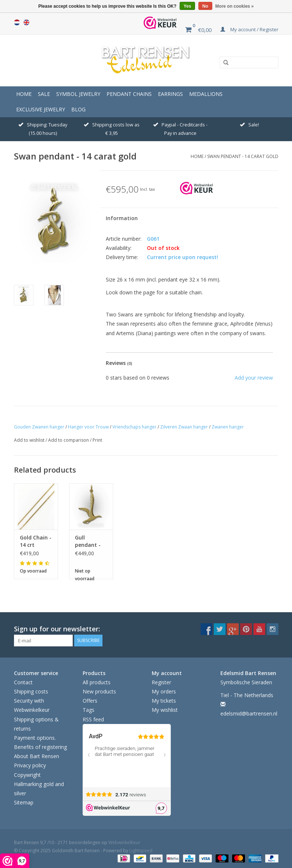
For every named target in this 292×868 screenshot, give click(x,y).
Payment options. (35, 738)
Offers (90, 701)
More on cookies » (235, 6)
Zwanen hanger (228, 427)
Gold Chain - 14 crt (36, 541)
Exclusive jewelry (41, 109)
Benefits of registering (40, 747)
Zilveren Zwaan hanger (184, 427)
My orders (164, 691)
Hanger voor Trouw (88, 427)
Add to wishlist (30, 440)
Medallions (206, 94)
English (26, 22)
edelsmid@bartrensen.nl (249, 713)
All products (97, 682)
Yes (188, 6)
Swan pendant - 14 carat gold (243, 156)
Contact (23, 682)
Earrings (170, 94)
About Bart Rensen (37, 756)
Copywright (27, 775)
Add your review (254, 378)
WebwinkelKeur (124, 842)
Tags (89, 710)
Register (161, 682)
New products (99, 691)
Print (97, 440)
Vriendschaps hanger (134, 427)
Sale (44, 94)
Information (122, 218)
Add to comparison (69, 440)
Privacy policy (30, 765)
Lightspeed (141, 851)
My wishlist (165, 710)
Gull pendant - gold (88, 541)
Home (24, 94)
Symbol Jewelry (78, 94)
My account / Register (249, 29)
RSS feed (93, 719)
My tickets (164, 701)
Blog (78, 109)
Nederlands (17, 22)
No (205, 6)
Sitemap (24, 802)
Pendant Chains (129, 94)
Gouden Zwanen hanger (39, 427)
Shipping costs (31, 691)
